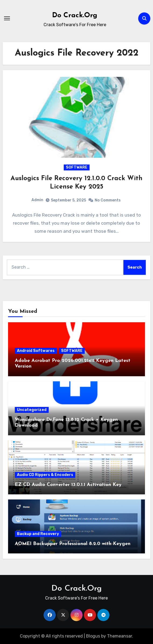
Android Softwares (36, 351)
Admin (37, 200)
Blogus (93, 636)
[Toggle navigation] (7, 18)
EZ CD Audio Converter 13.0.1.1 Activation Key (68, 485)
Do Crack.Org (75, 16)
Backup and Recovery (38, 534)
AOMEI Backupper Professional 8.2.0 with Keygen (73, 544)
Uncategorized (32, 410)
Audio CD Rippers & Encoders (45, 475)
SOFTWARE (77, 167)
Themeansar (120, 636)
